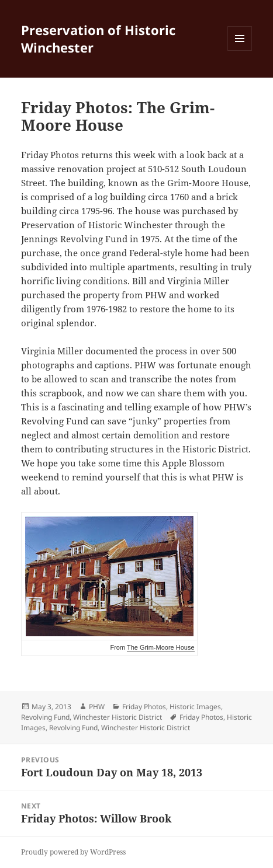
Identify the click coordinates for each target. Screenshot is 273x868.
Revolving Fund (45, 717)
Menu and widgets (240, 50)
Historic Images (195, 707)
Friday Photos (144, 707)
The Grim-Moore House (161, 647)
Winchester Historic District (118, 717)
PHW (97, 707)
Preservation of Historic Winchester (98, 39)
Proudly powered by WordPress (73, 852)
